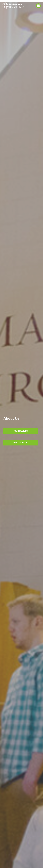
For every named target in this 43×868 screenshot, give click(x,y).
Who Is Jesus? (21, 443)
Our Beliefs (21, 431)
